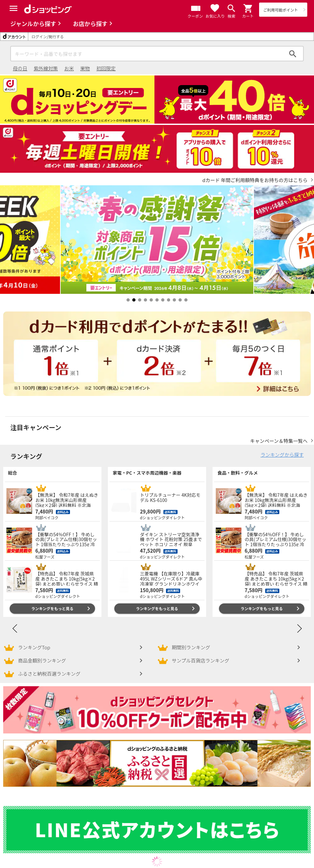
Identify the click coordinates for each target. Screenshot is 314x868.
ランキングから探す (282, 455)
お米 (69, 68)
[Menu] (13, 8)
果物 (85, 68)
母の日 (20, 68)
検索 (293, 54)
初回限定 (106, 68)
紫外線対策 (46, 68)
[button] (248, 8)
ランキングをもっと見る (52, 608)
